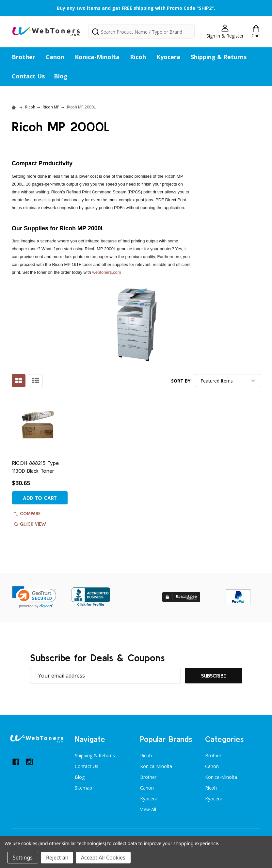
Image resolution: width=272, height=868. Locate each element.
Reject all (57, 858)
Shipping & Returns (219, 57)
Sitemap (83, 788)
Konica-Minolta (97, 57)
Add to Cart (40, 498)
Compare (27, 514)
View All (148, 809)
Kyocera (168, 57)
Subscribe (214, 676)
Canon (55, 57)
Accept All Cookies (103, 858)
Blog (61, 76)
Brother (24, 57)
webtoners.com (106, 272)
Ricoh (138, 57)
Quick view (30, 524)
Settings (23, 858)
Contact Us (28, 76)
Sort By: (181, 381)
